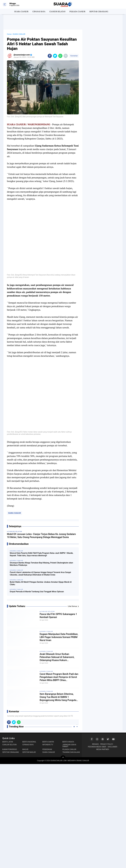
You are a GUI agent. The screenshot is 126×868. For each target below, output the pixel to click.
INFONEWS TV (48, 745)
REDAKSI (95, 744)
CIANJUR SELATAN (57, 11)
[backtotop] (63, 758)
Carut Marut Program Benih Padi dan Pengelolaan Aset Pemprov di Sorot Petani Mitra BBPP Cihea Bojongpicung (59, 677)
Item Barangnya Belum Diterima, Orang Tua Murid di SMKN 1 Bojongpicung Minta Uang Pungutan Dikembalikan (59, 697)
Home (9, 34)
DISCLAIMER (112, 747)
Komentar (74, 56)
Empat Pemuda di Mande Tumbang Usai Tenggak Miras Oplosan (37, 592)
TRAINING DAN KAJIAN (71, 752)
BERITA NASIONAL (29, 742)
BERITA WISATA (68, 742)
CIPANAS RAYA (39, 11)
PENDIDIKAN (47, 749)
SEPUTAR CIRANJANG (99, 11)
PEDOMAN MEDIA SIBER (97, 747)
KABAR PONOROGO (10, 749)
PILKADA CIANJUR (77, 11)
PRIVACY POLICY (107, 744)
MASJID (25, 749)
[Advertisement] (63, 22)
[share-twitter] (55, 56)
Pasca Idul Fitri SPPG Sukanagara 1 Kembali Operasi (58, 616)
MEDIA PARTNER (103, 749)
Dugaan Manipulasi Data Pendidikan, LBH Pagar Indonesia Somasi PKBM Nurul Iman (59, 637)
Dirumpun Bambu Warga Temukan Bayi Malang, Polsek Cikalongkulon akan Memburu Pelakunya (41, 564)
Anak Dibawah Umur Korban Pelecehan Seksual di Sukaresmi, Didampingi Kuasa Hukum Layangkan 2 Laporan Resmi (57, 657)
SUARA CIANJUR (21, 11)
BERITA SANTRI (48, 742)
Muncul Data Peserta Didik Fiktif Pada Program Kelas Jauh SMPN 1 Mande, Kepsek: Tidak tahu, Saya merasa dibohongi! (42, 554)
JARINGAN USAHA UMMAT (69, 746)
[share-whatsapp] (60, 56)
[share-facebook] (50, 56)
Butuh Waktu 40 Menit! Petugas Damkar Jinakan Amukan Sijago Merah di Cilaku (41, 583)
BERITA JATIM (8, 742)
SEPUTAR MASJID (29, 752)
